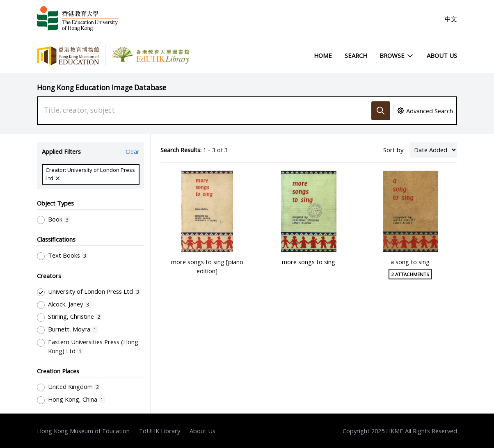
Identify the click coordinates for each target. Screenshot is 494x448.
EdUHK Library (160, 431)
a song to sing (410, 262)
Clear (133, 151)
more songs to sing (309, 262)
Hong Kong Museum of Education (83, 431)
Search (356, 55)
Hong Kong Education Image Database (102, 88)
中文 (451, 19)
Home (323, 55)
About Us (442, 55)
